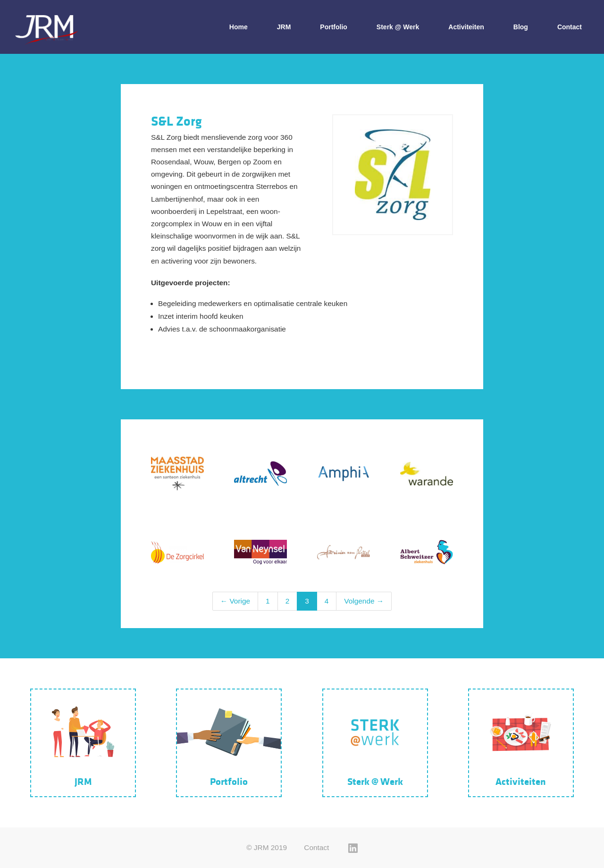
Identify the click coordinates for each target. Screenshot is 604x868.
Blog (521, 27)
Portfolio (334, 27)
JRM (284, 27)
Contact (570, 27)
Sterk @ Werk (398, 27)
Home (239, 27)
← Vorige (235, 601)
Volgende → (364, 601)
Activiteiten (466, 27)
